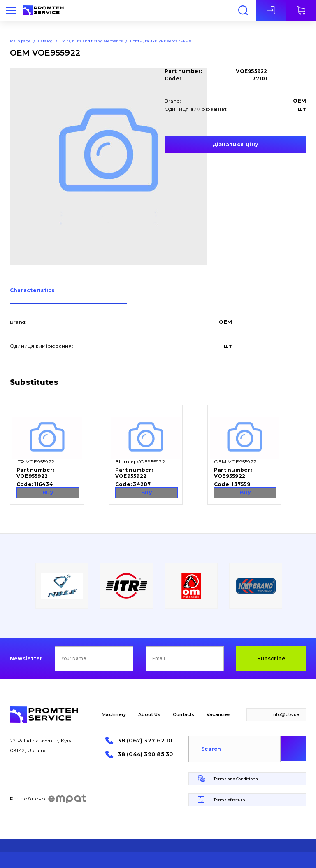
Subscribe (271, 659)
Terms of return (229, 800)
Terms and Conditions (236, 779)
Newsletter (26, 659)
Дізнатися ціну (235, 144)
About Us (150, 715)
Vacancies (219, 715)
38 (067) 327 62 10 (145, 740)
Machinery (114, 715)
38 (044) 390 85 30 (145, 754)
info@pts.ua (286, 715)
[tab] (69, 296)
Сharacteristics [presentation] (32, 291)
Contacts (184, 715)
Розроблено (48, 799)
